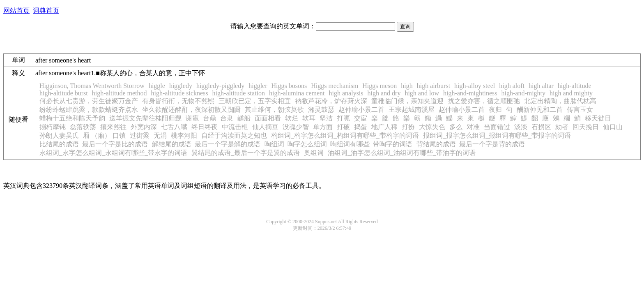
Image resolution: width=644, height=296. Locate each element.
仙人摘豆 (265, 127)
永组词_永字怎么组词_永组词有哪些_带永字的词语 (113, 153)
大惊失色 (432, 127)
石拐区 (541, 127)
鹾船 (244, 118)
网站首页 (16, 10)
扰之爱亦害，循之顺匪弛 (484, 101)
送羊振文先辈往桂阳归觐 (145, 118)
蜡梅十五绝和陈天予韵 (72, 118)
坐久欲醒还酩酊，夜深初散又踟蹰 (191, 110)
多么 (456, 127)
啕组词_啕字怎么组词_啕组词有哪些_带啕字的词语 (338, 144)
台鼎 (209, 118)
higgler (258, 86)
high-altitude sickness (180, 93)
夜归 (495, 110)
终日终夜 (205, 127)
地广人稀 (384, 127)
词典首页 (46, 10)
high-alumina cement (297, 93)
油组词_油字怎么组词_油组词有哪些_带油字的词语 (402, 153)
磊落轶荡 (83, 127)
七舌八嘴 (174, 127)
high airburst (434, 86)
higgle (157, 86)
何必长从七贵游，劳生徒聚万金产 (89, 101)
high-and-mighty (524, 93)
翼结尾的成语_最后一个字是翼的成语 (246, 153)
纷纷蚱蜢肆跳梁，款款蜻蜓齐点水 (89, 110)
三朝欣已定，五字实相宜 (255, 101)
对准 (473, 127)
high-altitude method (120, 93)
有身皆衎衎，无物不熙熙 (178, 101)
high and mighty (571, 93)
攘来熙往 (113, 127)
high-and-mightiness (470, 93)
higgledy (181, 86)
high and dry (384, 93)
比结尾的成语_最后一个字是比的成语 (94, 144)
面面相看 (268, 118)
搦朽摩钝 (53, 127)
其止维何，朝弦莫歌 (274, 110)
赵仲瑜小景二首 (361, 110)
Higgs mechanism (335, 86)
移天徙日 (598, 118)
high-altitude (575, 86)
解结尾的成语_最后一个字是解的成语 (206, 144)
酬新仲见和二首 (540, 110)
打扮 (408, 127)
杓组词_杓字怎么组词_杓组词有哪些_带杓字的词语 (345, 135)
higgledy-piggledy (220, 86)
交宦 (361, 118)
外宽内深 (144, 127)
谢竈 (192, 118)
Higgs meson (379, 86)
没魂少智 (296, 127)
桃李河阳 (184, 135)
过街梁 (140, 135)
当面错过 (497, 127)
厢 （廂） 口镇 (104, 135)
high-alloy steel (475, 86)
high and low (422, 93)
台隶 (227, 118)
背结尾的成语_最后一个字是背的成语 (471, 144)
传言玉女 (580, 110)
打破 (343, 127)
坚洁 (326, 118)
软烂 (292, 118)
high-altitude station (239, 93)
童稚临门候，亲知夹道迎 (407, 101)
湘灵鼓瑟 (321, 110)
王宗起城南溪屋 (412, 110)
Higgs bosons (289, 86)
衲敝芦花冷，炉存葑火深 (331, 101)
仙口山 (613, 127)
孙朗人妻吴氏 (59, 135)
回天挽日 (586, 127)
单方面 (323, 127)
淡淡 (521, 127)
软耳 (309, 118)
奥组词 (314, 153)
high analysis (346, 93)
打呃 (343, 118)
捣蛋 (361, 127)
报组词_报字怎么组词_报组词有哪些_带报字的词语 (497, 135)
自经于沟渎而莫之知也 (234, 135)
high (407, 86)
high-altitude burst (64, 93)
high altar (541, 86)
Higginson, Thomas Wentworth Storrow (92, 86)
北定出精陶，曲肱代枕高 (560, 101)
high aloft (512, 86)
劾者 (562, 127)
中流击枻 (235, 127)
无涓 (160, 135)
